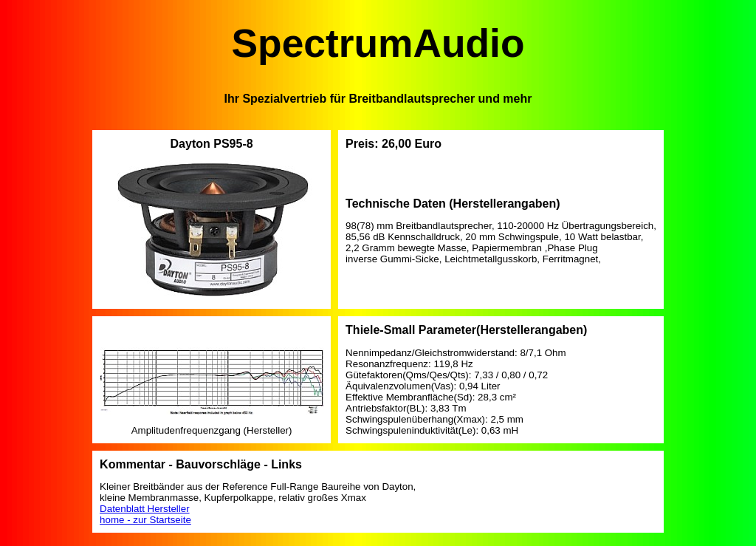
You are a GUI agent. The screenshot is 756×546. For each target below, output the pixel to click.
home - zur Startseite (145, 520)
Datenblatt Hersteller (145, 509)
